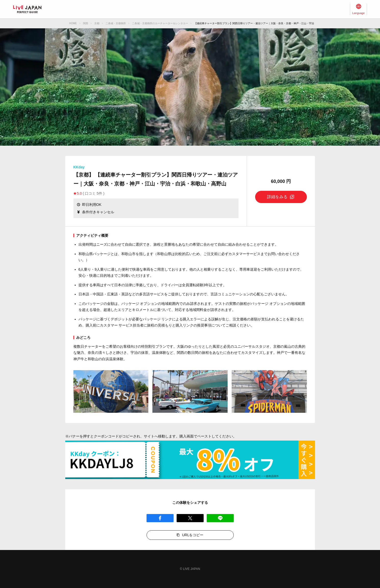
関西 (86, 23)
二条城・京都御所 (116, 23)
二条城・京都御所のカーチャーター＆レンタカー (160, 23)
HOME (73, 23)
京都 (97, 23)
